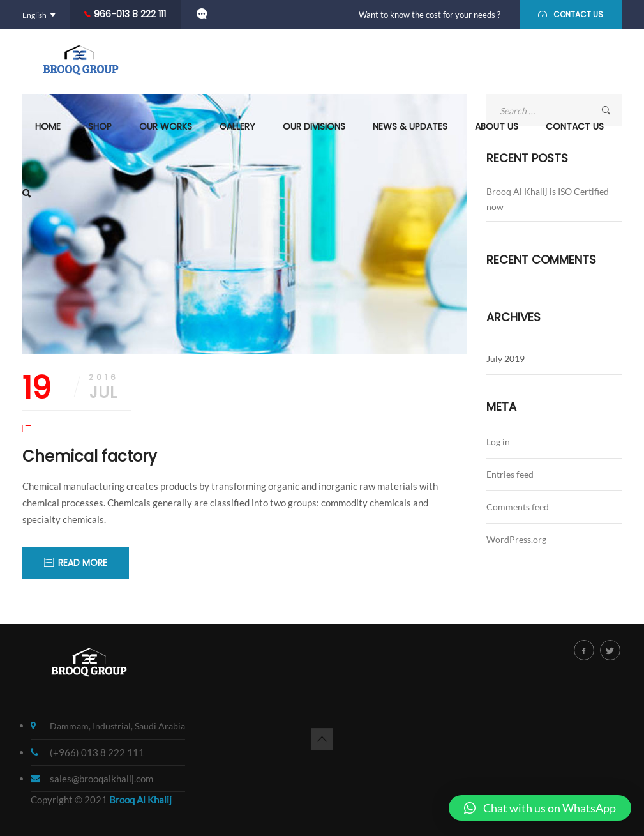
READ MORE (83, 563)
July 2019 (505, 359)
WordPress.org (516, 539)
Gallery (237, 126)
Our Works (166, 126)
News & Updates (410, 126)
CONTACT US (578, 14)
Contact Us (575, 126)
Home (48, 126)
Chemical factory (90, 456)
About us (497, 126)
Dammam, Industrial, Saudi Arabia (117, 726)
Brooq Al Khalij (140, 800)
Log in (498, 442)
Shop (100, 126)
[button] (540, 808)
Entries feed (510, 474)
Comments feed (518, 507)
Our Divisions (314, 126)
